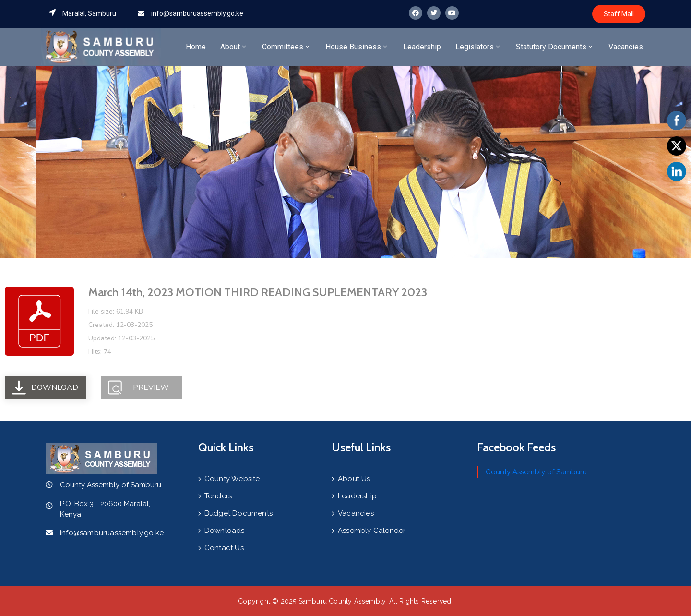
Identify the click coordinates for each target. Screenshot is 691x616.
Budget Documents (238, 513)
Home (196, 47)
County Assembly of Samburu (536, 472)
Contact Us (224, 548)
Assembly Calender (372, 531)
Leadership (422, 47)
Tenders (218, 496)
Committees (286, 47)
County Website (232, 479)
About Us (354, 479)
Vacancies (626, 47)
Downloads (225, 531)
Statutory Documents (555, 47)
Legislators (478, 47)
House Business (357, 47)
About (234, 47)
